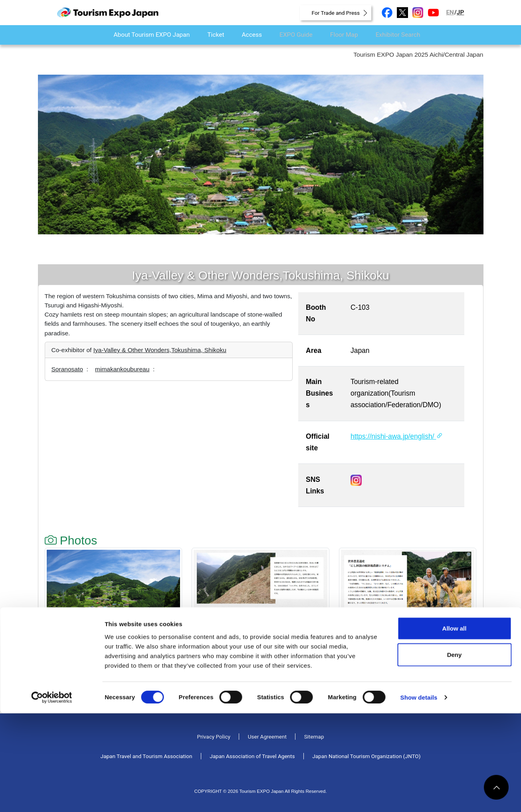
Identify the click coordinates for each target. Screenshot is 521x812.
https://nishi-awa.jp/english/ (397, 436)
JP (461, 12)
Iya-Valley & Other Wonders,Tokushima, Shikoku (160, 350)
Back (61, 696)
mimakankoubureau (122, 369)
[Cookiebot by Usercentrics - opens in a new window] (52, 796)
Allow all (455, 727)
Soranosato (67, 369)
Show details (419, 796)
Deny (455, 754)
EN (450, 12)
